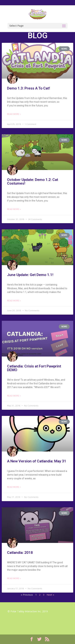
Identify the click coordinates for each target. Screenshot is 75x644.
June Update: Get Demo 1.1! (30, 275)
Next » (50, 595)
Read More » (14, 114)
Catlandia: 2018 (20, 553)
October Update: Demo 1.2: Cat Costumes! (33, 182)
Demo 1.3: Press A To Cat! (29, 88)
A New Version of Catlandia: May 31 (37, 461)
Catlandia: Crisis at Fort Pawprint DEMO (34, 368)
